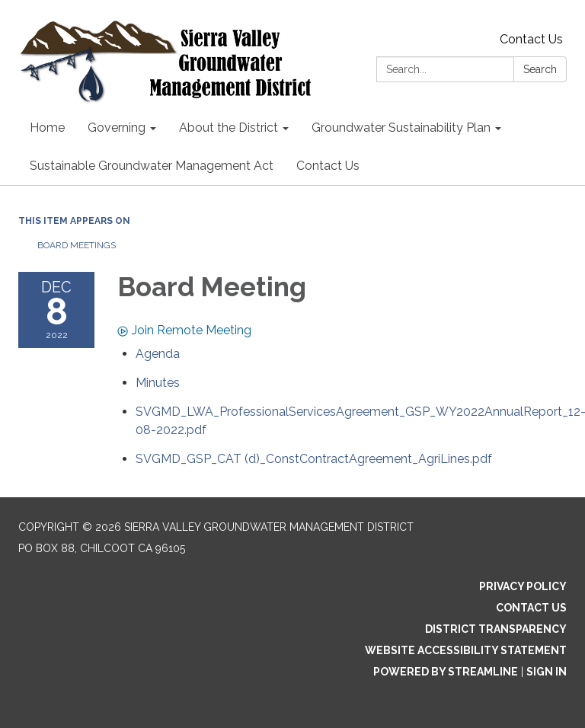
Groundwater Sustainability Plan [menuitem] (401, 128)
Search (540, 69)
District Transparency (496, 629)
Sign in (547, 672)
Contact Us (531, 39)
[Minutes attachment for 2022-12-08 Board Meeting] (158, 383)
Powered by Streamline (446, 672)
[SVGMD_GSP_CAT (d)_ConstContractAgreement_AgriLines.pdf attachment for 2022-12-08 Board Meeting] (314, 459)
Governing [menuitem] (117, 128)
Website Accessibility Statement (466, 650)
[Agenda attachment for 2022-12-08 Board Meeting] (158, 354)
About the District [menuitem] (229, 128)
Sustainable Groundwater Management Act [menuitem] (152, 166)
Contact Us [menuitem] (328, 166)
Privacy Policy (523, 586)
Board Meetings (77, 245)
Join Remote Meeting (184, 330)
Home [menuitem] (47, 128)
